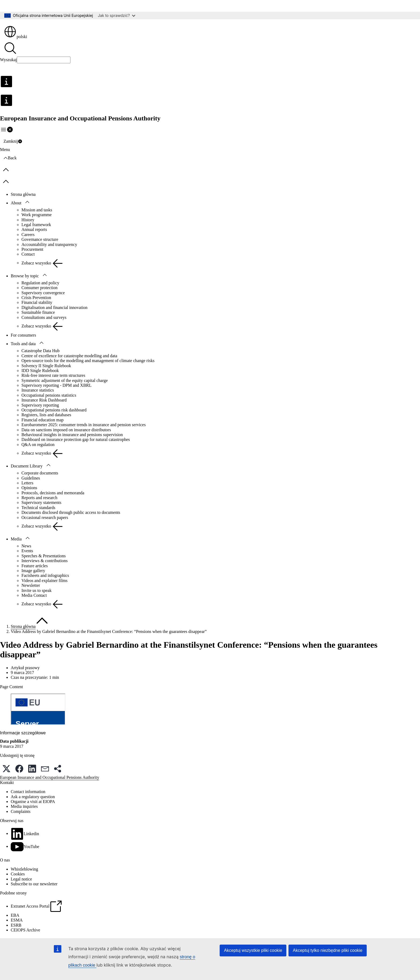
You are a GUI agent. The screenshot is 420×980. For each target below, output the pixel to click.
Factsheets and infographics (45, 575)
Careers (28, 235)
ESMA (17, 920)
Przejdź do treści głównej (25, 6)
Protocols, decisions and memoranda (53, 493)
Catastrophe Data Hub (40, 351)
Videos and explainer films (44, 581)
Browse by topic (25, 276)
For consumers (23, 335)
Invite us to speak (36, 590)
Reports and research (39, 498)
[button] (6, 769)
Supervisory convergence (43, 293)
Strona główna (23, 194)
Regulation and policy (40, 283)
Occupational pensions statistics (49, 395)
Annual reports (34, 229)
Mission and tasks (37, 210)
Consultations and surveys (44, 317)
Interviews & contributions (44, 561)
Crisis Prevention (36, 298)
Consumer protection (40, 288)
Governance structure (40, 239)
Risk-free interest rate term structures (53, 375)
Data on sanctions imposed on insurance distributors (66, 430)
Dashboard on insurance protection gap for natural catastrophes (76, 439)
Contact (28, 254)
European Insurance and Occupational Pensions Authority (50, 777)
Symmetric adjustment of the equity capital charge (65, 380)
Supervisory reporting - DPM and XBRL (57, 385)
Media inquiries (24, 806)
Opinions (29, 488)
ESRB (16, 925)
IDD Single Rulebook (40, 371)
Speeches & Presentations (44, 556)
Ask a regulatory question (33, 797)
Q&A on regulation (38, 445)
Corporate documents (40, 473)
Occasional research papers (45, 517)
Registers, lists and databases (46, 415)
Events (27, 551)
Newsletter (31, 585)
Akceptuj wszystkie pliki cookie (253, 950)
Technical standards (38, 508)
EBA (15, 915)
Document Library (27, 466)
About (16, 203)
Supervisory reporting (40, 405)
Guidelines (31, 478)
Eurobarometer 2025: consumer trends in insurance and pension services (84, 425)
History (28, 220)
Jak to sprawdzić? (116, 15)
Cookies (18, 874)
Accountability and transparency (49, 244)
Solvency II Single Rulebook (46, 366)
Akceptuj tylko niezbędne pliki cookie (328, 950)
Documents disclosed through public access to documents (71, 512)
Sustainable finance (38, 312)
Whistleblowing (24, 869)
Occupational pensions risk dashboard (54, 410)
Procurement (32, 249)
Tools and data (23, 344)
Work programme (37, 215)
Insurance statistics (38, 390)
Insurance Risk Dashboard (44, 400)
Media (16, 539)
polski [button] (15, 37)
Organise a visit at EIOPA (33, 802)
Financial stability (37, 302)
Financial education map (42, 420)
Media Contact (34, 595)
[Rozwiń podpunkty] (27, 202)
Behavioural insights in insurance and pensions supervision (72, 435)
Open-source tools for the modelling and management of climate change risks (88, 361)
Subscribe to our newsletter (34, 884)
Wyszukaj (8, 60)
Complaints (21, 811)
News (26, 546)
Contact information (28, 792)
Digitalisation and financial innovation (55, 307)
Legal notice (21, 879)
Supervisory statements (41, 502)
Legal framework (36, 225)
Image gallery (33, 571)
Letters (27, 483)
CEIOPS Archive (25, 930)
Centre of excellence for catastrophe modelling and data (69, 356)
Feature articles (35, 566)
